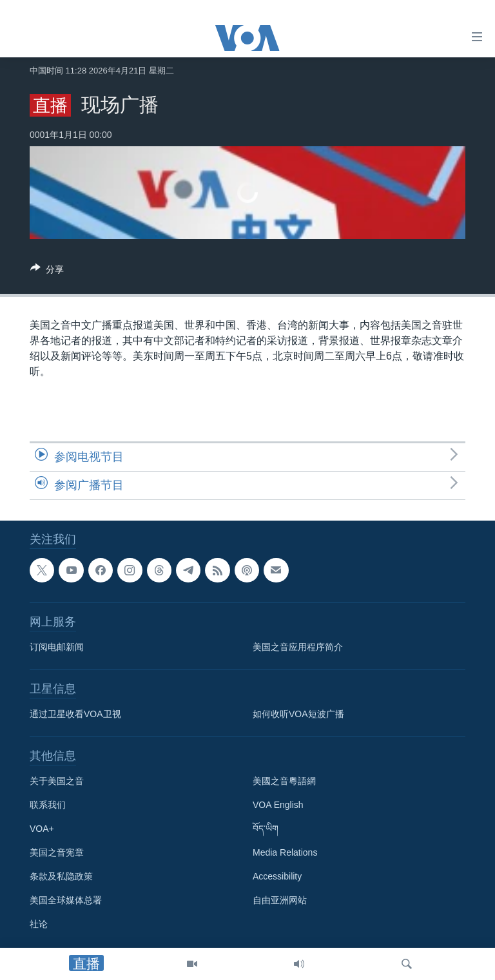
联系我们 (48, 805)
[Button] (47, 272)
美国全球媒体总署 (66, 900)
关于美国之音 (57, 781)
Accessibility (277, 876)
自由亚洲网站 (280, 900)
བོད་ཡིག (266, 829)
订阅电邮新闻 (57, 647)
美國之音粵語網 (284, 781)
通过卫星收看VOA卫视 (75, 714)
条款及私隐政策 (61, 876)
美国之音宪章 (57, 852)
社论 (39, 924)
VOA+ (42, 829)
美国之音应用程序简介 (298, 647)
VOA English (278, 805)
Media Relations (285, 852)
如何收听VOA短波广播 (298, 714)
